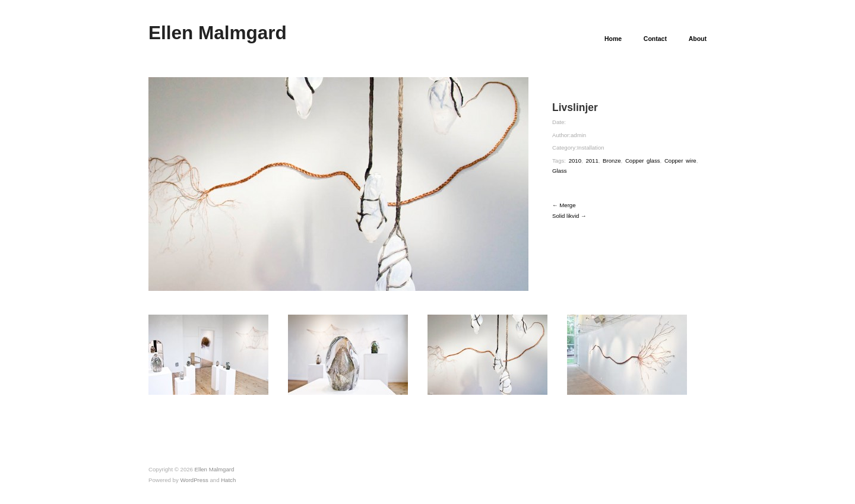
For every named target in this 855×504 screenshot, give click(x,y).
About (698, 39)
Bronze (612, 161)
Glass (560, 171)
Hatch (228, 480)
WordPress (194, 480)
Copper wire (680, 161)
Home (613, 39)
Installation (591, 148)
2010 (575, 161)
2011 (592, 161)
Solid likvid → (569, 216)
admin (578, 135)
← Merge (564, 205)
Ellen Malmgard (218, 33)
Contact (655, 39)
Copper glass (643, 161)
